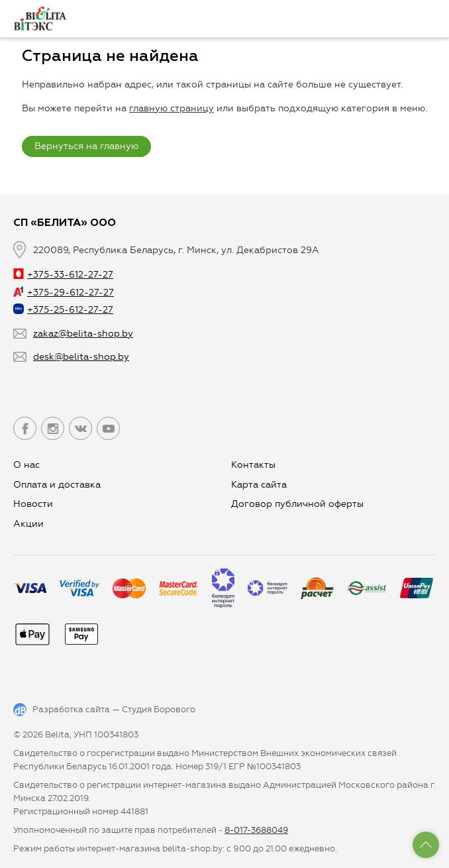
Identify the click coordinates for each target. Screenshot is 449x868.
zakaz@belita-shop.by (83, 334)
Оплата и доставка (57, 485)
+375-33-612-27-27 (63, 275)
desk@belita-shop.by (81, 357)
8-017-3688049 (256, 830)
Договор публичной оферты (297, 504)
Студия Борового (159, 709)
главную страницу (172, 108)
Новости (33, 504)
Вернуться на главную (86, 146)
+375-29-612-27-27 (64, 293)
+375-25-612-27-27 (63, 310)
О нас (26, 465)
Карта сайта (259, 485)
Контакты (253, 465)
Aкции (28, 524)
